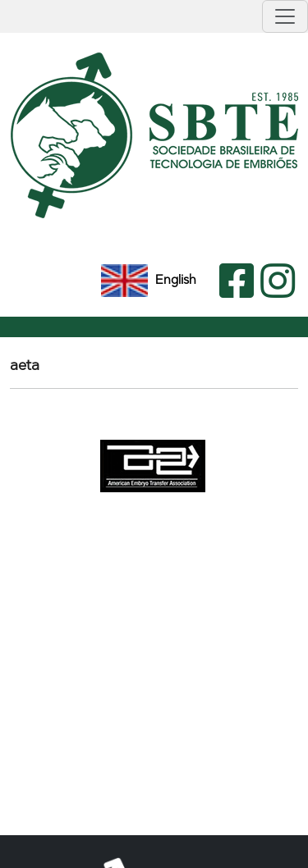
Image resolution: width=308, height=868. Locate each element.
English (149, 280)
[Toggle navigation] (285, 16)
